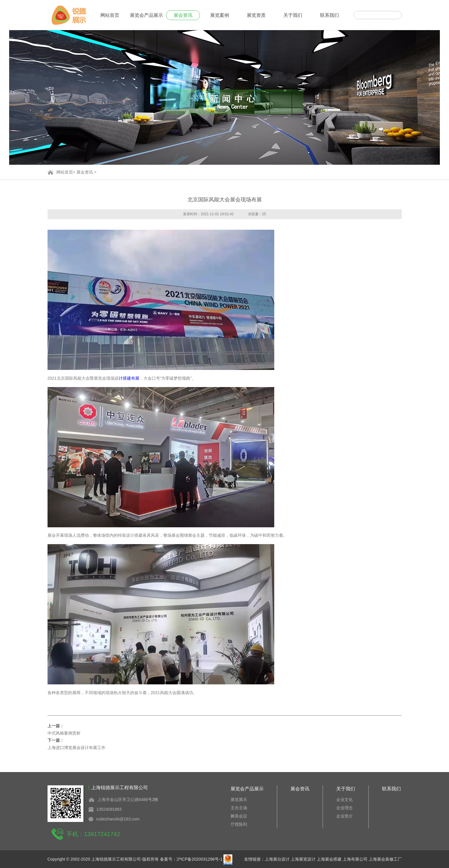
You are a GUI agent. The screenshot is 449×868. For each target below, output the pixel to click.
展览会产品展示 (146, 15)
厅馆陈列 (239, 824)
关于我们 (293, 15)
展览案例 (220, 15)
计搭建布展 (129, 378)
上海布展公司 (355, 859)
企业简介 (344, 816)
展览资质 (256, 15)
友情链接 (252, 859)
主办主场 (239, 808)
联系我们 (329, 15)
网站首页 (110, 15)
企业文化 (344, 800)
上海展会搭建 (329, 859)
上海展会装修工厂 (385, 859)
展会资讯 (183, 15)
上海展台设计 (277, 859)
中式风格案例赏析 (64, 733)
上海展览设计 (303, 859)
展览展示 (239, 800)
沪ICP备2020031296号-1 (200, 859)
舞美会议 (239, 816)
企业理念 (344, 808)
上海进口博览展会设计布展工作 (76, 748)
